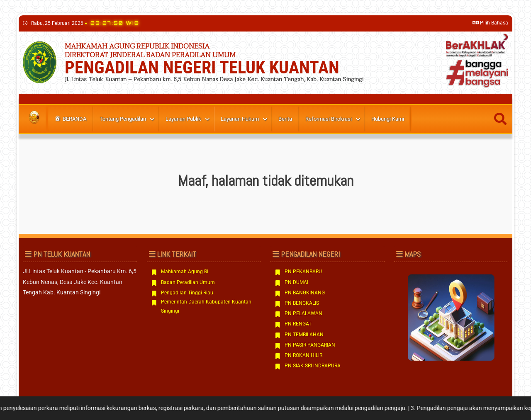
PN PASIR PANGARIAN (310, 345)
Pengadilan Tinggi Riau (187, 293)
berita (285, 119)
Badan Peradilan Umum (188, 282)
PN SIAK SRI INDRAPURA (313, 366)
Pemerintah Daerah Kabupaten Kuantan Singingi (206, 306)
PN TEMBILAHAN (304, 335)
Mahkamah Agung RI (185, 272)
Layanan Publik (183, 119)
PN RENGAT (298, 324)
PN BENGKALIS (302, 303)
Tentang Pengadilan (123, 119)
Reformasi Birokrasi (329, 119)
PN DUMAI (296, 282)
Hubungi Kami (388, 119)
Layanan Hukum (240, 119)
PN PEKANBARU (303, 272)
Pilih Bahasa (490, 23)
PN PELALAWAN (303, 313)
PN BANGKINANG (305, 293)
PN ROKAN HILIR (303, 355)
